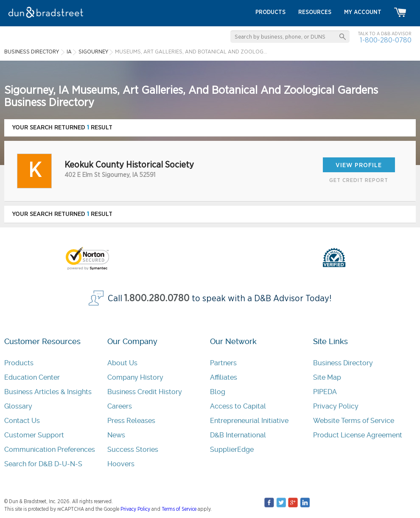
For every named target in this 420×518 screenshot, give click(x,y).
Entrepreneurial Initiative (249, 421)
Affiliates (224, 377)
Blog (218, 392)
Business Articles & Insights (48, 392)
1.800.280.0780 (157, 298)
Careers (120, 406)
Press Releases (131, 421)
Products (19, 363)
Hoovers (121, 464)
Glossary (18, 406)
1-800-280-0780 (386, 40)
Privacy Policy (336, 406)
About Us (122, 363)
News (116, 435)
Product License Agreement (358, 435)
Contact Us (22, 421)
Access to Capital (238, 406)
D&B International (238, 435)
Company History (135, 377)
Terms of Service (179, 509)
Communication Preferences (50, 449)
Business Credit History (145, 392)
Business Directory (343, 363)
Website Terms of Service (354, 421)
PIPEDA (325, 392)
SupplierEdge (232, 449)
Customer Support (34, 435)
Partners (223, 363)
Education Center (32, 377)
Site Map (327, 377)
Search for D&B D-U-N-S (43, 464)
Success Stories (133, 449)
